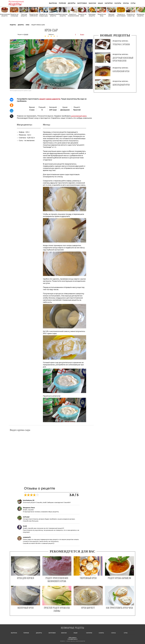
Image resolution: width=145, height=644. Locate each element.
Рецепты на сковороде (14, 15)
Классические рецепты (5, 15)
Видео (82, 34)
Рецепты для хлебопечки (34, 15)
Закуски (92, 3)
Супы (133, 3)
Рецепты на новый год (131, 15)
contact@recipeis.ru (72, 639)
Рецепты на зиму (102, 15)
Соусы (126, 3)
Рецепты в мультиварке (121, 15)
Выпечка (53, 3)
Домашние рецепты (140, 15)
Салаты (118, 3)
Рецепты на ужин (82, 15)
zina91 (26, 34)
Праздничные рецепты (53, 15)
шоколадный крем (79, 116)
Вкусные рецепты (111, 15)
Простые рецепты (24, 15)
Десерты (72, 3)
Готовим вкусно (72, 628)
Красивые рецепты (92, 15)
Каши (100, 3)
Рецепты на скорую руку (43, 15)
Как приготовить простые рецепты (19, 3)
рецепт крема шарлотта (50, 99)
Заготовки (82, 3)
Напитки (109, 3)
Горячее (62, 3)
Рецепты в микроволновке (72, 15)
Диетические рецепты (63, 15)
